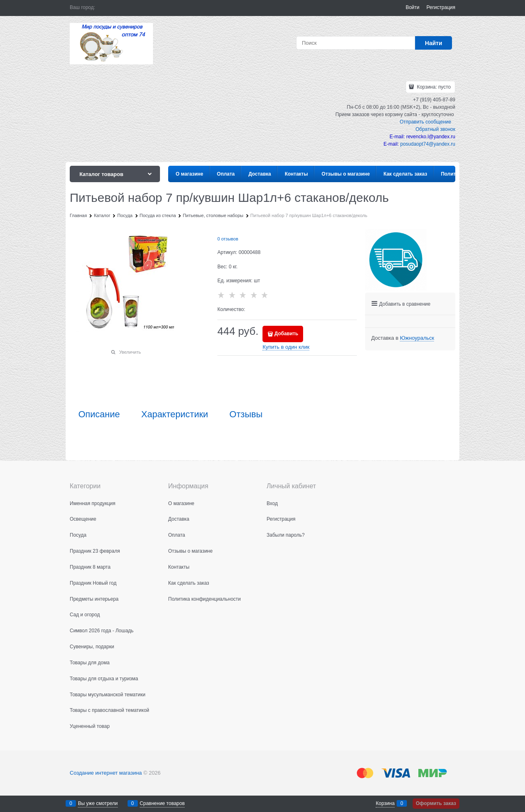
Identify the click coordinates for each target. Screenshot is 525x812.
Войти (413, 7)
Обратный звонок (435, 129)
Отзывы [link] (246, 414)
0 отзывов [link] (228, 239)
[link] (417, 338)
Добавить (286, 334)
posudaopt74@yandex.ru (428, 144)
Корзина (385, 803)
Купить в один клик (286, 347)
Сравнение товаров (162, 803)
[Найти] (434, 43)
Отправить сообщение (425, 122)
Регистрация (441, 7)
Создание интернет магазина (106, 773)
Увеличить (130, 352)
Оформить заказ (436, 803)
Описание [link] (99, 414)
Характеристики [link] (175, 414)
